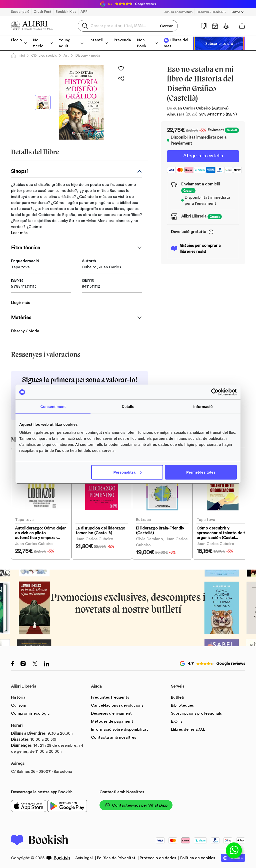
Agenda (215, 26)
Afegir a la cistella (203, 156)
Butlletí (178, 696)
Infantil (96, 40)
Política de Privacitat (117, 856)
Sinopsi (19, 171)
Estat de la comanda (178, 12)
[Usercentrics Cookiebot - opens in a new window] (215, 392)
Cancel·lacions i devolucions (117, 704)
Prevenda (122, 40)
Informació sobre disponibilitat (119, 728)
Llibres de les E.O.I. (188, 728)
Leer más (19, 233)
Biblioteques (182, 704)
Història (204, 26)
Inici (18, 56)
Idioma (235, 12)
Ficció (16, 40)
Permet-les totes (201, 472)
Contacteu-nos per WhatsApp (136, 804)
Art (66, 56)
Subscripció (20, 12)
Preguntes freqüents (211, 12)
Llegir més (20, 298)
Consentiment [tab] (53, 407)
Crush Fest (42, 12)
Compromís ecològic (30, 712)
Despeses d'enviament (111, 712)
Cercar (166, 26)
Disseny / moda (88, 56)
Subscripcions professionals (196, 712)
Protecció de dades (158, 856)
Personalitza (127, 472)
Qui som (19, 704)
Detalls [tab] (128, 407)
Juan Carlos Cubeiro (192, 108)
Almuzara (176, 114)
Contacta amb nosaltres (113, 736)
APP (84, 12)
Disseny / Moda (25, 327)
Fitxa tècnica (25, 248)
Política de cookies (198, 856)
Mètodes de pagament (112, 720)
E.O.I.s (177, 720)
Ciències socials (44, 56)
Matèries (21, 313)
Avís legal (84, 856)
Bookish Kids (66, 12)
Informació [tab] (203, 407)
